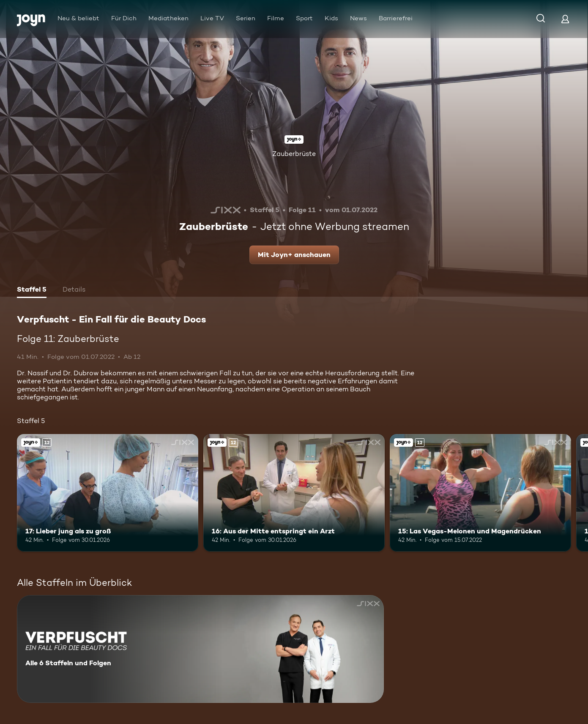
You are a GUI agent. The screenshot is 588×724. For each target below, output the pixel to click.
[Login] (565, 19)
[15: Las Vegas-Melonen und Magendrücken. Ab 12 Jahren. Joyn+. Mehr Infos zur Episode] (480, 493)
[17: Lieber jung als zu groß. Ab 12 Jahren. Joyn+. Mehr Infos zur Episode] (108, 493)
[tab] (32, 290)
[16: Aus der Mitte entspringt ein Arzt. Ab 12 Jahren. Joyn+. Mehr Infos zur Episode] (294, 493)
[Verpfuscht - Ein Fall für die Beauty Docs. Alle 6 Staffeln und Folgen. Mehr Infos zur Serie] (200, 649)
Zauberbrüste (294, 154)
